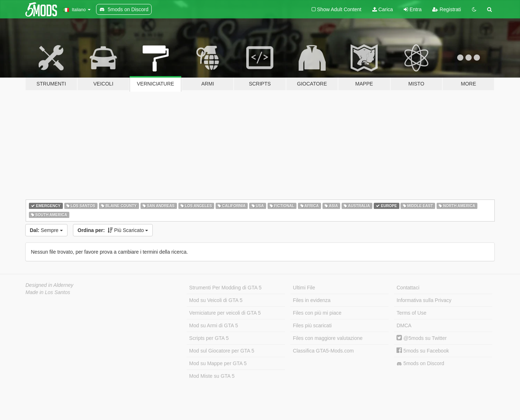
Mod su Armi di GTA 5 (214, 325)
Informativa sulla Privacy (424, 300)
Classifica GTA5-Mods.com (323, 351)
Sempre (46, 230)
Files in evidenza (312, 300)
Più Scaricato (113, 230)
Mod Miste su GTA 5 (212, 376)
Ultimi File (304, 288)
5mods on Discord (420, 364)
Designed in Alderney (50, 285)
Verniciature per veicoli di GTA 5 (225, 313)
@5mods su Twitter (422, 338)
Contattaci (408, 288)
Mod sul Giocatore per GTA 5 (222, 351)
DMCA (404, 325)
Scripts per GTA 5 (209, 338)
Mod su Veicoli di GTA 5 (216, 300)
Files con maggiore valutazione (328, 338)
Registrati (447, 9)
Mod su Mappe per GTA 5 (218, 363)
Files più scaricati (312, 325)
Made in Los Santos (48, 292)
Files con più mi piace (317, 313)
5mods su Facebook (423, 351)
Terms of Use (411, 313)
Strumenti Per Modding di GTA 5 (226, 288)
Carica (383, 9)
